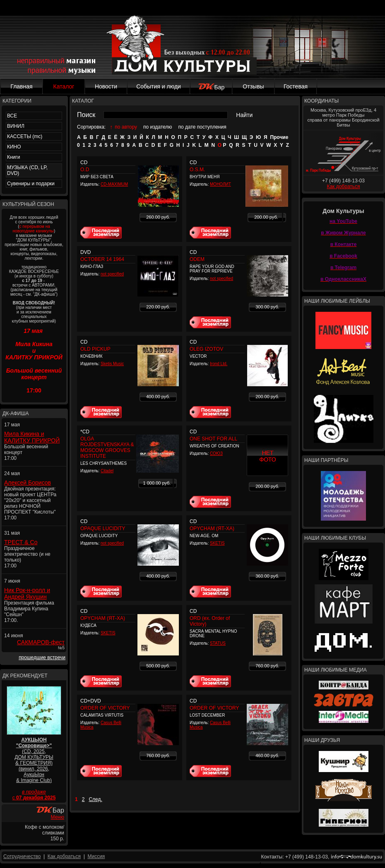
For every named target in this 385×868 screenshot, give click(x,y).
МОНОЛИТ (220, 184)
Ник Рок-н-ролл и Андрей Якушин (27, 593)
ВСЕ (12, 116)
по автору (126, 127)
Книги (13, 157)
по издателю (158, 127)
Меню (58, 817)
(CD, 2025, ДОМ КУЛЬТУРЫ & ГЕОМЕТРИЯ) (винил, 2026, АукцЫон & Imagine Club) (34, 760)
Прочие (279, 137)
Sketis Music (112, 364)
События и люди (159, 86)
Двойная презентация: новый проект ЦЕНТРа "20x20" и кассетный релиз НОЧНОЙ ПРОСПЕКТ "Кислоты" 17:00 (30, 503)
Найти (244, 115)
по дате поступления (202, 127)
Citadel (107, 471)
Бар (211, 87)
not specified (112, 274)
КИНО (14, 147)
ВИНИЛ (16, 126)
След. (95, 799)
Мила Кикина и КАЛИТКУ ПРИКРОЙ (32, 437)
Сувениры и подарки (31, 184)
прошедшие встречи (42, 658)
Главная (21, 86)
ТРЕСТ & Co (21, 542)
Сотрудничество (22, 856)
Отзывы (253, 86)
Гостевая (296, 86)
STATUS (218, 643)
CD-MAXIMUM (114, 184)
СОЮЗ (216, 453)
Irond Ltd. (219, 364)
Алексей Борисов (28, 483)
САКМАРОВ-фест (41, 642)
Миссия (96, 856)
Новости (106, 86)
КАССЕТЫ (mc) (25, 136)
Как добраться (343, 187)
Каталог (64, 86)
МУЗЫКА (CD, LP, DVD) (27, 170)
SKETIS (217, 543)
